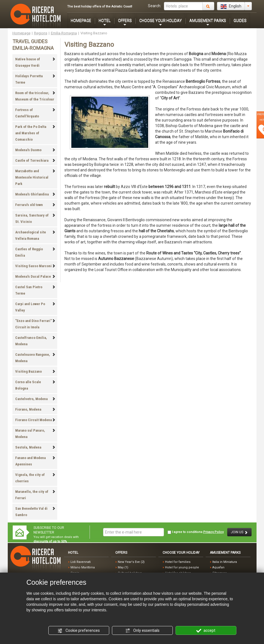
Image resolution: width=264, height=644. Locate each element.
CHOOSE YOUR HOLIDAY (161, 20)
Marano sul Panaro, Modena (35, 434)
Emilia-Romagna (64, 33)
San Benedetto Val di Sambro (35, 512)
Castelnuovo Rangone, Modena (35, 358)
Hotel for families (178, 562)
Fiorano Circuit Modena (35, 420)
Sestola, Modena (35, 447)
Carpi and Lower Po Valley (35, 307)
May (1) (123, 567)
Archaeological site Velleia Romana (35, 235)
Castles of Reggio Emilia (35, 252)
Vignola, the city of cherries (35, 478)
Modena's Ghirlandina (35, 194)
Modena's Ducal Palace (35, 276)
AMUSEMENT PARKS (208, 20)
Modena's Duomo (35, 150)
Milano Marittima (83, 567)
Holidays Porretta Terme (35, 79)
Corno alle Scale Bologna (35, 385)
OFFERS (125, 20)
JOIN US (239, 532)
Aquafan (218, 567)
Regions (41, 33)
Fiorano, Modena (35, 409)
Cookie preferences (79, 631)
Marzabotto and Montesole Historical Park (35, 177)
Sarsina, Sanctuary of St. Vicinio (35, 218)
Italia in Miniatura (225, 562)
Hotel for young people (182, 567)
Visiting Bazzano (35, 371)
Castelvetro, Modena (35, 399)
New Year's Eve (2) (131, 562)
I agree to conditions (196, 532)
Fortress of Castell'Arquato (35, 113)
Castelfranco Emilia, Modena (35, 341)
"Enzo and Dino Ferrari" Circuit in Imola (35, 324)
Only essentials (142, 631)
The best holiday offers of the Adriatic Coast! (100, 7)
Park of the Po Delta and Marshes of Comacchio (35, 133)
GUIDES (240, 20)
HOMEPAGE (81, 20)
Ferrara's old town (35, 205)
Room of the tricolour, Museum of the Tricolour (35, 96)
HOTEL (105, 20)
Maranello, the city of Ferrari (35, 495)
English (231, 6)
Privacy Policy (213, 532)
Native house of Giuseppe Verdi (35, 62)
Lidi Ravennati (81, 562)
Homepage (21, 33)
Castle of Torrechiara (35, 160)
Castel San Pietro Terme (35, 290)
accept (206, 631)
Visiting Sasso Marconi (35, 266)
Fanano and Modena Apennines (35, 461)
